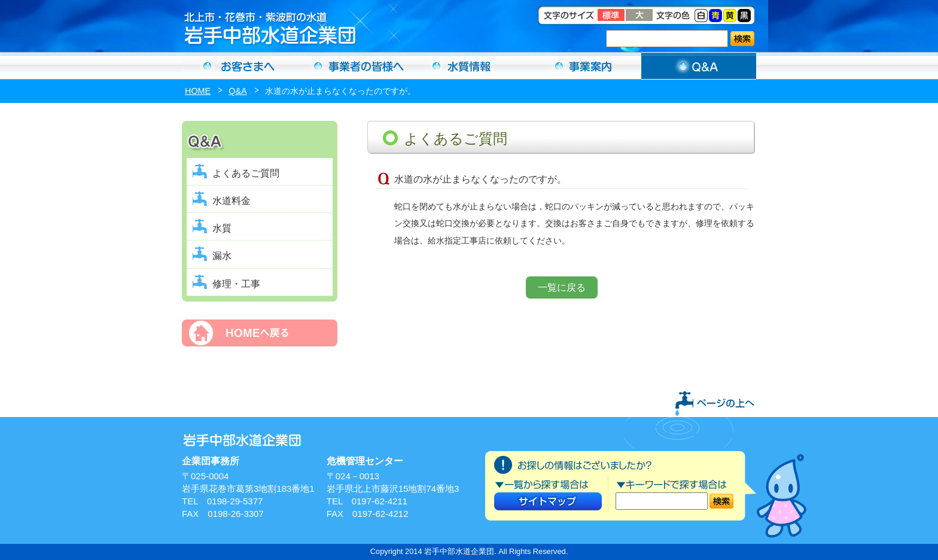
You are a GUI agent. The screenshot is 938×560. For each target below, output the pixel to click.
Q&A (237, 91)
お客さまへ (239, 66)
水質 (222, 228)
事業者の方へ (354, 66)
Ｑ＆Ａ (699, 66)
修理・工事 (236, 284)
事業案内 (584, 66)
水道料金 (232, 201)
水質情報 (469, 66)
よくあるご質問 (246, 173)
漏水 (222, 256)
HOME (198, 91)
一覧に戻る (562, 287)
